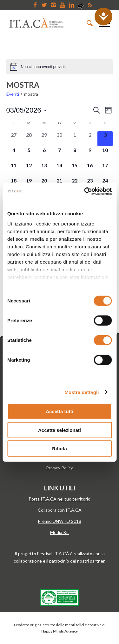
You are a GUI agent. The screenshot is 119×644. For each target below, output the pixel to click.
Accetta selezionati (60, 430)
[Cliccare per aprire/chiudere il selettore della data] (26, 110)
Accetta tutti (60, 411)
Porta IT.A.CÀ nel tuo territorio (60, 499)
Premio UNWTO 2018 (60, 521)
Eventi (13, 94)
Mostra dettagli (82, 392)
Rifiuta (60, 449)
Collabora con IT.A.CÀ (60, 510)
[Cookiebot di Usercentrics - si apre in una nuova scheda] (85, 191)
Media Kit (60, 532)
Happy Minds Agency (60, 631)
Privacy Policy (60, 468)
